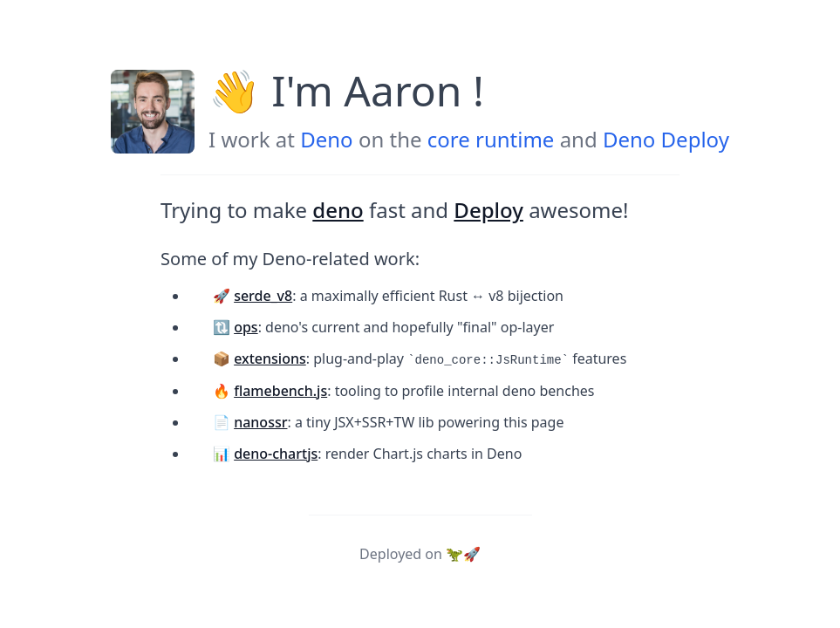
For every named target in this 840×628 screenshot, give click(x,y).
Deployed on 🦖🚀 (420, 554)
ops (246, 327)
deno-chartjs (276, 454)
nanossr (260, 422)
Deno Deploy (666, 139)
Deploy (488, 210)
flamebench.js (280, 391)
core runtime (491, 139)
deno (338, 210)
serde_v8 (263, 296)
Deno (326, 139)
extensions (270, 358)
